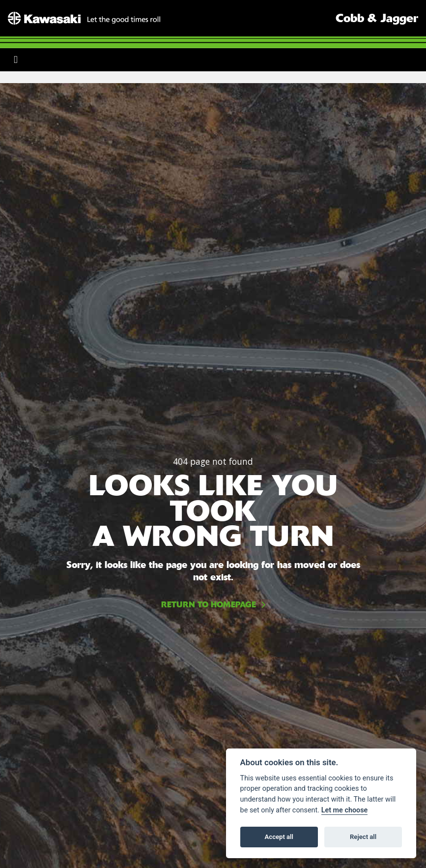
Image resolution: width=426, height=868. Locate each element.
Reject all (363, 837)
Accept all (279, 837)
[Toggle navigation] (16, 60)
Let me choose (345, 810)
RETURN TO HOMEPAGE (209, 605)
